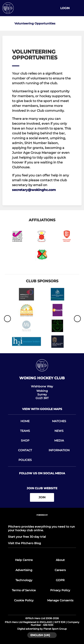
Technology (24, 580)
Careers (60, 570)
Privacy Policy (60, 590)
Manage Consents (60, 600)
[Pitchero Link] (42, 520)
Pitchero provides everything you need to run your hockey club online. (41, 528)
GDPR (60, 580)
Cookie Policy (24, 600)
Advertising (24, 570)
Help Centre (24, 560)
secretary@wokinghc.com (34, 190)
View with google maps (42, 409)
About (60, 560)
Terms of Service (24, 590)
